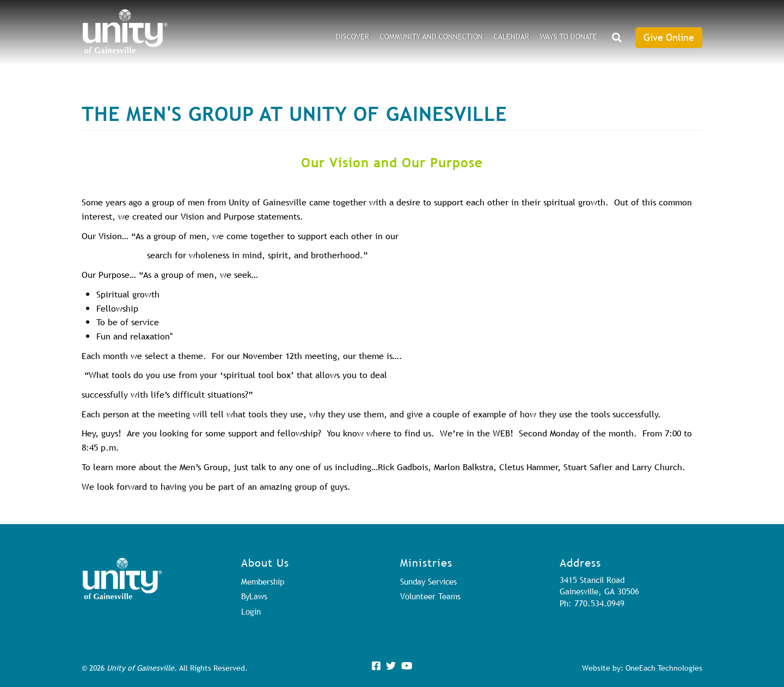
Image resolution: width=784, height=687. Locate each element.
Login (251, 611)
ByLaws (254, 596)
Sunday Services (428, 581)
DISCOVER (353, 37)
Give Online (669, 37)
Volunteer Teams (430, 596)
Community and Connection (431, 37)
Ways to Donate (569, 37)
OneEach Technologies (664, 668)
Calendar (512, 37)
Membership (263, 581)
